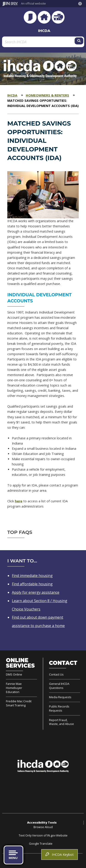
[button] (81, 4)
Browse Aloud (43, 827)
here (19, 501)
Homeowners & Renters (47, 95)
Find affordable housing (32, 584)
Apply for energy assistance (36, 592)
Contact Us (56, 675)
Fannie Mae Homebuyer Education (14, 688)
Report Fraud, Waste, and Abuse (61, 722)
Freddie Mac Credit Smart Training (19, 703)
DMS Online (14, 675)
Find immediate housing (32, 576)
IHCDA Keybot (60, 855)
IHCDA (44, 31)
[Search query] (39, 42)
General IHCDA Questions (59, 686)
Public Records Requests (59, 708)
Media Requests (60, 697)
